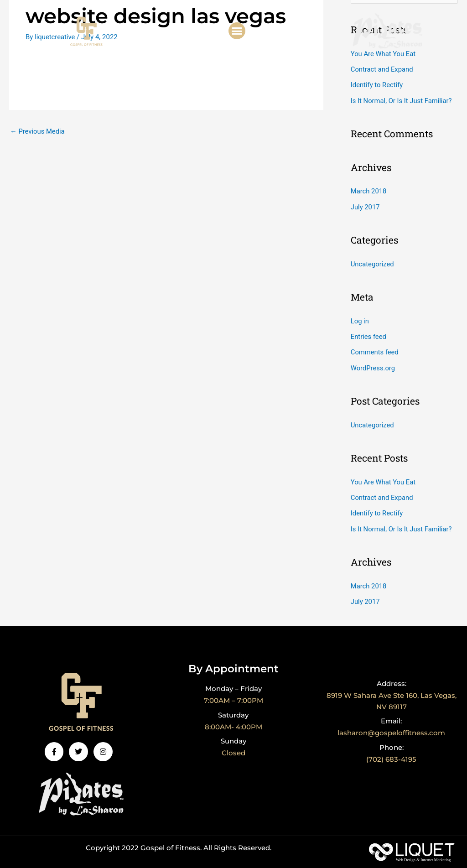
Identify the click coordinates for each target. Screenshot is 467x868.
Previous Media (38, 131)
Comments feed (375, 350)
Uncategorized (373, 263)
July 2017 (366, 206)
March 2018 (369, 190)
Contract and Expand (382, 69)
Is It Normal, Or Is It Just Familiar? (402, 100)
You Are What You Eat (384, 54)
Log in (360, 319)
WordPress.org (373, 365)
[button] (237, 31)
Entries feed (369, 335)
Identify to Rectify (377, 85)
